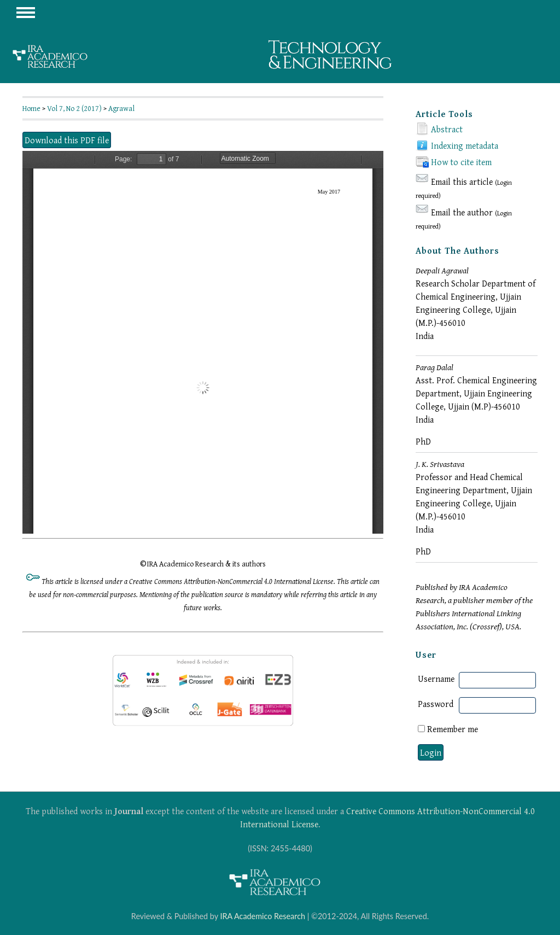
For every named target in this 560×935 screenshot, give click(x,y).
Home (31, 108)
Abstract (447, 129)
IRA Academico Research (262, 916)
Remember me (453, 729)
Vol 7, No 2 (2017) (74, 108)
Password (436, 704)
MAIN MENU (26, 13)
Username (436, 679)
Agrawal (121, 108)
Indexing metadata (465, 145)
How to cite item (461, 162)
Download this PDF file (67, 140)
